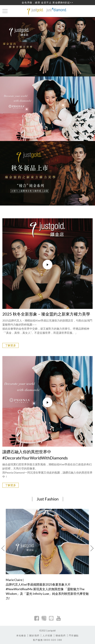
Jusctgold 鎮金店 (47, 11)
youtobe (59, 618)
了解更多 (11, 345)
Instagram (44, 618)
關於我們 (34, 635)
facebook (37, 618)
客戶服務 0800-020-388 (47, 640)
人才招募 (47, 635)
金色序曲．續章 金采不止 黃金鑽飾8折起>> (47, 2)
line (51, 618)
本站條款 (21, 635)
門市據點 (74, 635)
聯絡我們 (61, 635)
